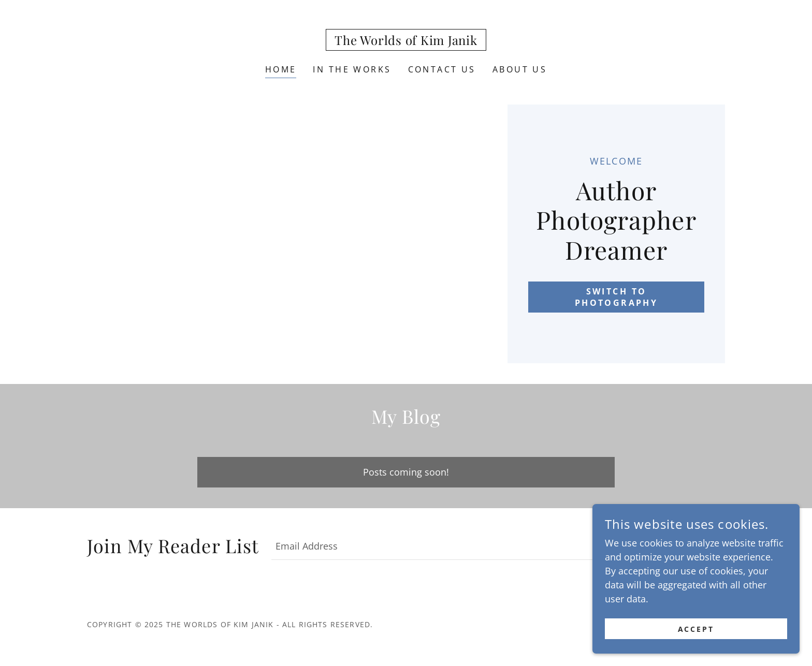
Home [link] (281, 69)
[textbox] (452, 545)
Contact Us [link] (442, 69)
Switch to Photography (617, 297)
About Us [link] (520, 69)
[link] (406, 41)
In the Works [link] (352, 69)
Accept (696, 636)
